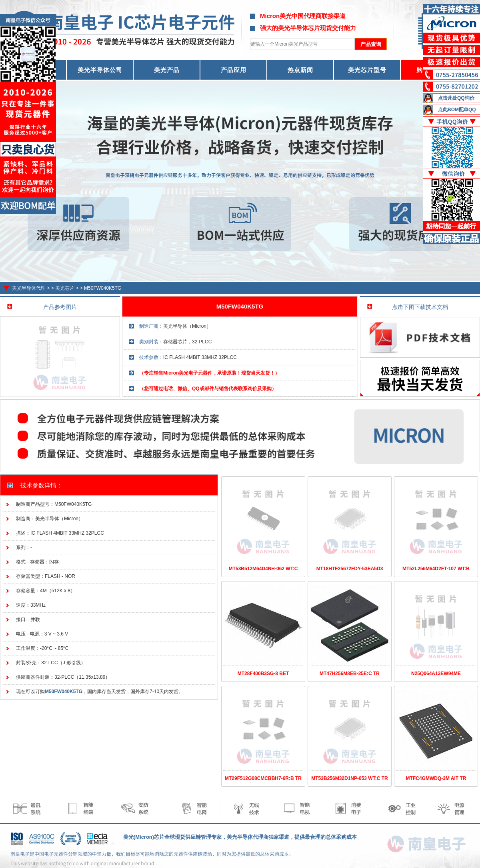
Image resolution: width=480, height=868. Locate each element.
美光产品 (167, 70)
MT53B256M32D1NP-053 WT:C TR (349, 778)
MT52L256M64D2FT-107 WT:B (436, 569)
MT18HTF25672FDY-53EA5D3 (350, 569)
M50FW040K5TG (103, 288)
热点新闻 (300, 70)
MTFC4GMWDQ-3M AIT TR (436, 778)
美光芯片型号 (367, 70)
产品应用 (234, 70)
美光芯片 (65, 288)
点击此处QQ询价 (456, 98)
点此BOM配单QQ (457, 110)
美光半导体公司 (100, 70)
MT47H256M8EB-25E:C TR (350, 674)
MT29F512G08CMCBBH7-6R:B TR (263, 778)
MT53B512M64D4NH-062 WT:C (263, 569)
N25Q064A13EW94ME (436, 674)
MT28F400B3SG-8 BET (263, 674)
